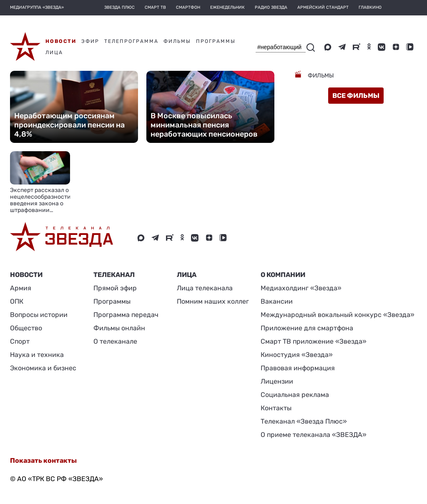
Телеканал (114, 275)
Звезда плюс (119, 7)
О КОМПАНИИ (283, 275)
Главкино (370, 7)
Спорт (20, 341)
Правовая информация (298, 368)
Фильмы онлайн (119, 328)
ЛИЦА (187, 275)
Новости (26, 275)
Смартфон (188, 7)
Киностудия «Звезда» (297, 355)
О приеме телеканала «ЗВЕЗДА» (314, 435)
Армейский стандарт (323, 7)
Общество (26, 328)
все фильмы (356, 96)
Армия (21, 288)
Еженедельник (227, 7)
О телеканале (115, 341)
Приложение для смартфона (307, 328)
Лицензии (277, 381)
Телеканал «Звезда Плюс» (304, 421)
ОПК (17, 301)
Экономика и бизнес (43, 368)
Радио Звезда (271, 7)
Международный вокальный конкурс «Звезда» (338, 315)
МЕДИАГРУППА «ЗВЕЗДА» (37, 7)
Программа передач (126, 315)
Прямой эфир (115, 288)
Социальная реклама (295, 395)
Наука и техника (37, 355)
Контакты (276, 408)
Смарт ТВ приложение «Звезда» (314, 341)
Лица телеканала (205, 288)
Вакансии (277, 301)
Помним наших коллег (213, 301)
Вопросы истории (39, 315)
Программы (112, 301)
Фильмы (320, 76)
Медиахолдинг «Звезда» (301, 288)
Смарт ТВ (155, 7)
